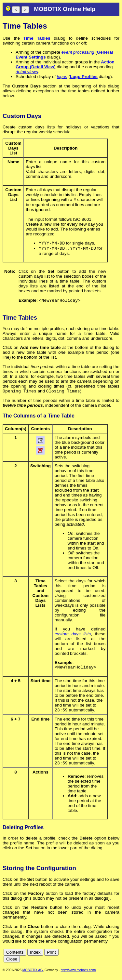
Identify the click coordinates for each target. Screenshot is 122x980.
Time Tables (37, 38)
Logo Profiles (84, 77)
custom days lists (73, 637)
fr (106, 959)
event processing (78, 52)
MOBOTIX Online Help (65, 9)
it (110, 959)
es (100, 959)
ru (116, 964)
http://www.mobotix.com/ (78, 976)
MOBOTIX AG (33, 976)
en (93, 959)
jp (115, 959)
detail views (27, 72)
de (85, 959)
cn (78, 959)
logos (62, 77)
